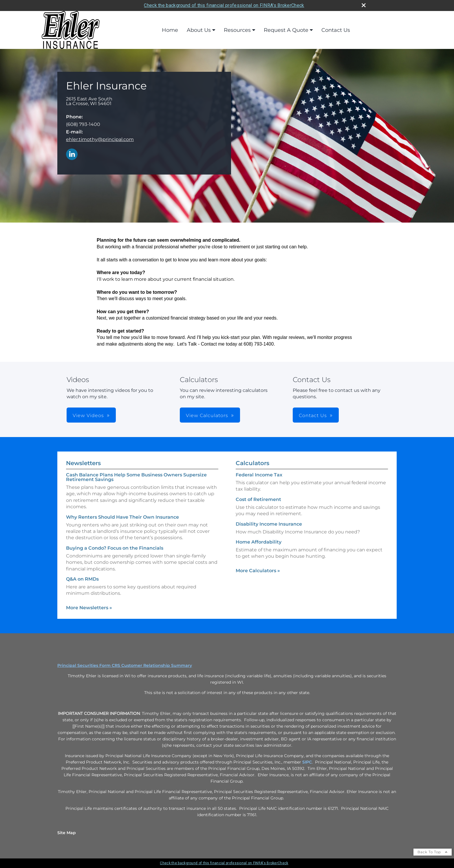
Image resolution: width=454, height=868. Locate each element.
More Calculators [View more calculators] (258, 571)
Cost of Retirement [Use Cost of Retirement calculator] (258, 499)
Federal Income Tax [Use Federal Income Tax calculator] (259, 475)
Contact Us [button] (313, 415)
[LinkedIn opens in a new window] (72, 155)
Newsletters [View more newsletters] (83, 463)
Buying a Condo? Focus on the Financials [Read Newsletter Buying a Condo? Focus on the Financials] (115, 548)
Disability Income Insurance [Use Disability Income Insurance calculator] (269, 524)
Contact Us (336, 30)
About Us (199, 30)
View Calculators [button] (207, 415)
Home (170, 30)
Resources (237, 30)
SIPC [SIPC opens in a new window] (307, 762)
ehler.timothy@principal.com (100, 139)
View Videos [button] (88, 415)
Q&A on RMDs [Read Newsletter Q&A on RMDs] (82, 579)
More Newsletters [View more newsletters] (89, 608)
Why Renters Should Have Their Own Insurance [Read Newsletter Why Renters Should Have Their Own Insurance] (122, 517)
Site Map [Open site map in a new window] (67, 833)
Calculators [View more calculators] (252, 463)
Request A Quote (286, 30)
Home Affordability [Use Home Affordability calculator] (259, 542)
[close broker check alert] (364, 5)
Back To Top (433, 852)
